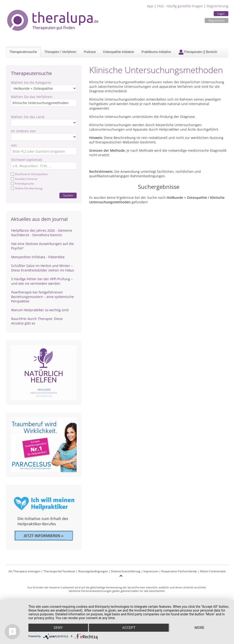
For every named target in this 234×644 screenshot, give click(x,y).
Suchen (68, 195)
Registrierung (218, 6)
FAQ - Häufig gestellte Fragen (180, 6)
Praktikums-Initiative (156, 52)
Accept (129, 628)
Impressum (151, 571)
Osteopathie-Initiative (119, 52)
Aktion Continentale (213, 571)
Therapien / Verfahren (60, 52)
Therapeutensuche (23, 52)
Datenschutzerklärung (126, 571)
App (150, 6)
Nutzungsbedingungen (93, 571)
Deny (58, 628)
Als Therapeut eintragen (24, 571)
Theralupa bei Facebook (59, 571)
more (199, 628)
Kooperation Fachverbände (179, 571)
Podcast (90, 52)
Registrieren (216, 20)
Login (221, 14)
